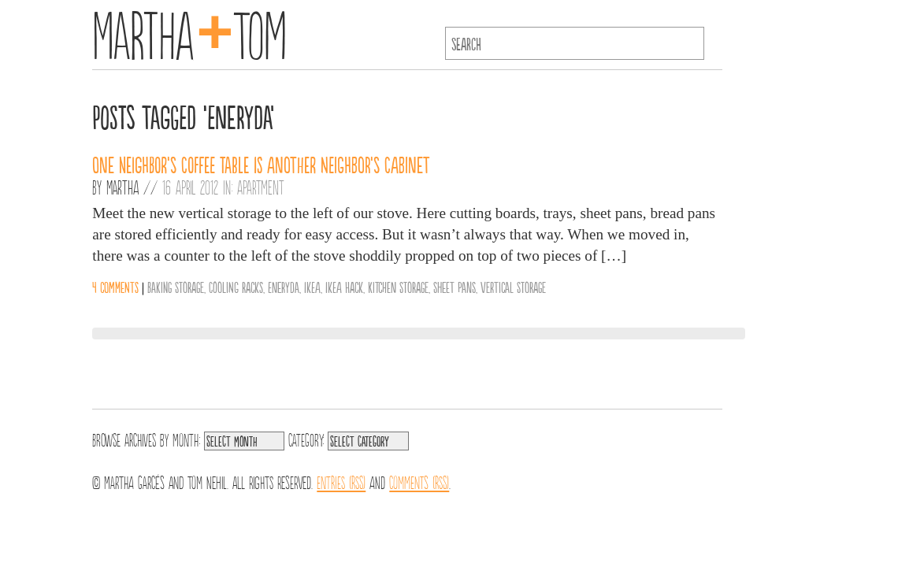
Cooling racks (236, 287)
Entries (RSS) (341, 481)
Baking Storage (176, 287)
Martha (122, 187)
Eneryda (284, 287)
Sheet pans (455, 287)
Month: (186, 439)
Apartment (260, 187)
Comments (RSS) (419, 481)
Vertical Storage (513, 287)
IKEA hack (344, 287)
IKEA (312, 287)
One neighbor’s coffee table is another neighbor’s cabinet (261, 164)
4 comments (115, 287)
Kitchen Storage (398, 287)
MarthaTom (189, 31)
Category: (306, 439)
